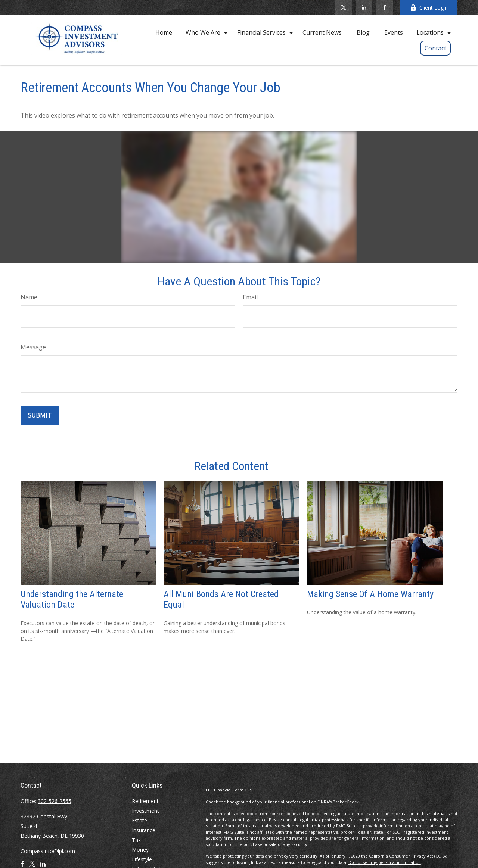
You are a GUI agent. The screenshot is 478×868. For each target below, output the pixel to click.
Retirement (145, 801)
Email (250, 297)
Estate (139, 820)
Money (140, 850)
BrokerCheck (346, 802)
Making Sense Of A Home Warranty (370, 594)
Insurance (144, 830)
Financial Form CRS (233, 790)
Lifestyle (142, 859)
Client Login (429, 8)
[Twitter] (343, 7)
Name (29, 297)
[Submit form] (40, 415)
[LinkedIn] (364, 7)
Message (33, 347)
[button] (164, 32)
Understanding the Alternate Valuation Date (72, 600)
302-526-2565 (55, 801)
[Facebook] (384, 7)
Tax (136, 840)
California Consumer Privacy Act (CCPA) (408, 856)
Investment (145, 811)
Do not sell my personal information (385, 862)
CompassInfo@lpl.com (48, 851)
